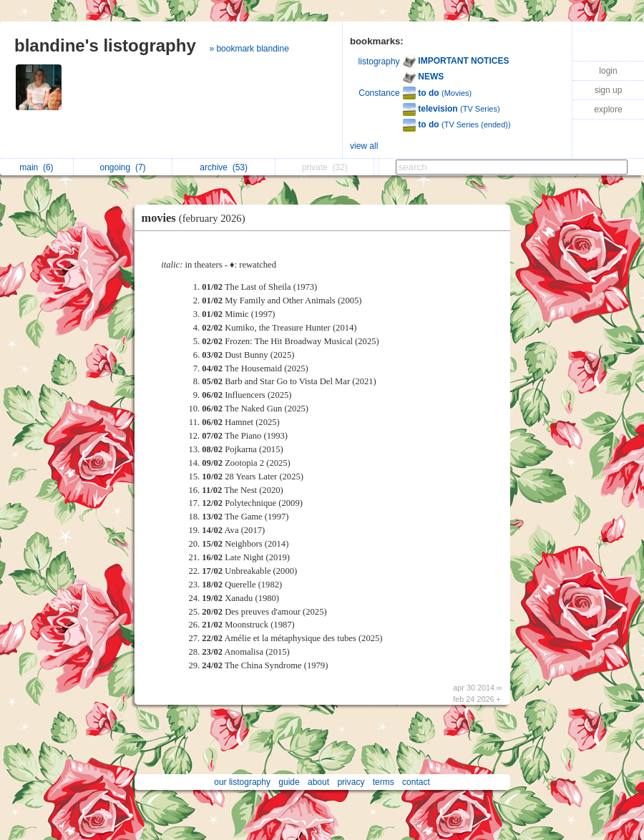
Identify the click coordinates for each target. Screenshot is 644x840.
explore (608, 109)
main (36, 167)
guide (289, 782)
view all (364, 146)
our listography (242, 782)
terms (384, 782)
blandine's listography (105, 45)
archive (224, 167)
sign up (609, 90)
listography (379, 62)
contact (416, 782)
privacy (351, 782)
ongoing (123, 167)
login (608, 71)
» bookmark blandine (249, 49)
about (318, 782)
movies (197, 218)
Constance (379, 93)
